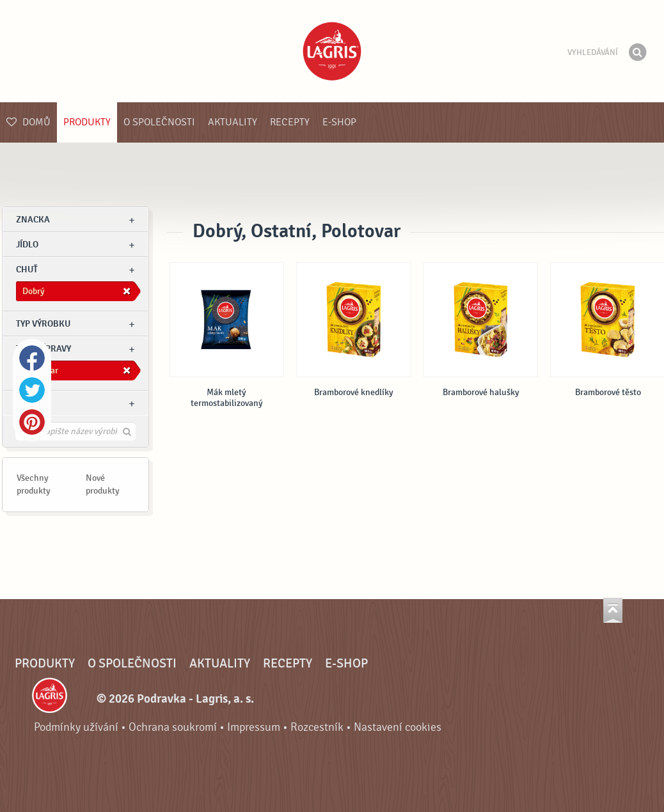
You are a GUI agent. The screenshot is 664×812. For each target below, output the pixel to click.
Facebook (32, 358)
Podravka (332, 51)
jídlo (27, 245)
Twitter (32, 390)
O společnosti (159, 122)
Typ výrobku (43, 324)
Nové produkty (103, 484)
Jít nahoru (613, 610)
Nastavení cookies (398, 727)
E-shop (339, 122)
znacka (33, 220)
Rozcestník (317, 727)
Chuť (27, 269)
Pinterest (32, 422)
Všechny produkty (34, 484)
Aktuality (233, 122)
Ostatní (33, 403)
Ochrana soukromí (173, 727)
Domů (28, 122)
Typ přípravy (43, 349)
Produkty (87, 122)
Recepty (290, 122)
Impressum (254, 727)
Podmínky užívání (76, 727)
